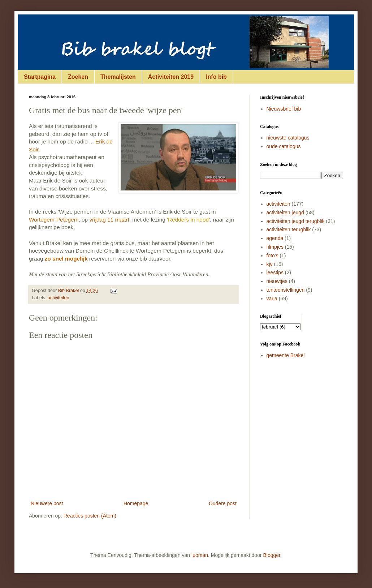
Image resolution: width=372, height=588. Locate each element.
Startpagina (40, 77)
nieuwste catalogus (288, 138)
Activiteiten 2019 (171, 77)
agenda (275, 238)
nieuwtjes (277, 281)
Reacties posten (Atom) (90, 516)
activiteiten (59, 298)
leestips (275, 272)
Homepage (136, 503)
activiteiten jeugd (285, 213)
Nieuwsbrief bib (284, 109)
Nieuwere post (47, 503)
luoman (200, 555)
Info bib (216, 77)
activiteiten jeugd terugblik (296, 221)
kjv (270, 264)
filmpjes (275, 247)
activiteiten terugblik (289, 229)
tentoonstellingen (286, 290)
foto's (272, 256)
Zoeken (78, 77)
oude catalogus (284, 146)
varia (272, 299)
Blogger (272, 555)
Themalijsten (118, 77)
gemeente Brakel (286, 355)
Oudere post (223, 503)
